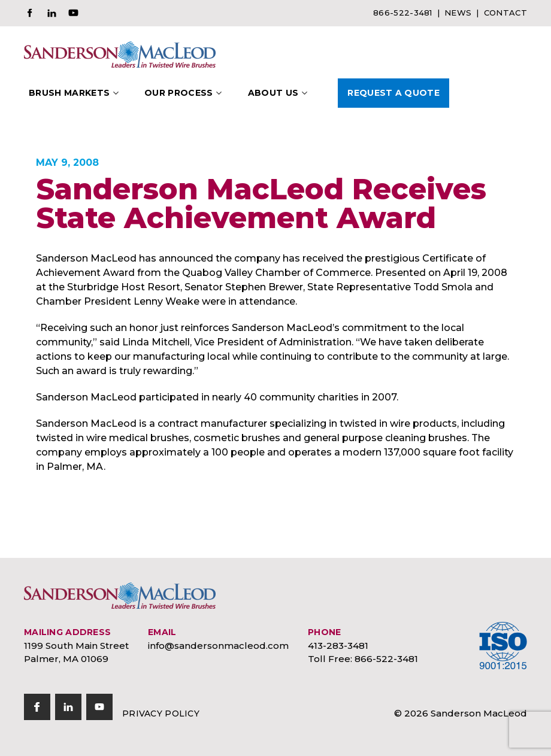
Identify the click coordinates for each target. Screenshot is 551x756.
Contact (505, 13)
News (458, 13)
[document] (275, 363)
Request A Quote (393, 93)
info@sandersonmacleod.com (218, 646)
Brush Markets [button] (69, 93)
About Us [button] (273, 93)
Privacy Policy (161, 714)
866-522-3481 (403, 13)
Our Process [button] (179, 93)
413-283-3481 (338, 646)
